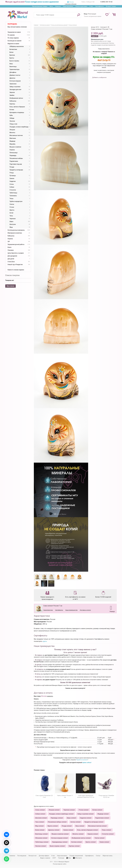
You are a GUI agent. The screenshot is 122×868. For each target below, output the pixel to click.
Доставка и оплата (85, 610)
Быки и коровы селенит (57, 846)
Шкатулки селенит (41, 818)
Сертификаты (100, 6)
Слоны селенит (40, 810)
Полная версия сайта (60, 864)
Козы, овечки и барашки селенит (88, 830)
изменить (50, 696)
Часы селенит (40, 822)
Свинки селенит (68, 830)
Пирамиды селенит (57, 818)
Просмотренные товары (40, 6)
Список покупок (12, 275)
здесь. (45, 641)
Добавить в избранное (99, 77)
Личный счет (33, 856)
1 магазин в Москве (71, 4)
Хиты (51, 6)
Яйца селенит (40, 826)
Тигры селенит (107, 830)
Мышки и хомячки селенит (60, 834)
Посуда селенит (67, 826)
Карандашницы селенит (60, 842)
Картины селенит (74, 846)
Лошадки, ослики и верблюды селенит (61, 814)
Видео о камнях (45, 858)
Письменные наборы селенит (57, 822)
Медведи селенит (103, 814)
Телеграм (61, 858)
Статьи (98, 856)
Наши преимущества (71, 610)
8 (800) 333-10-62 (106, 2)
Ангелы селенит (76, 822)
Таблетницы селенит (42, 842)
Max (69, 858)
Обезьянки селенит (41, 838)
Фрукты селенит (53, 826)
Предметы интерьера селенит (94, 822)
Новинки (58, 6)
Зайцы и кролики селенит (86, 814)
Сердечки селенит (86, 818)
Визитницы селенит (42, 834)
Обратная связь (108, 856)
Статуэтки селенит (108, 834)
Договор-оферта (44, 856)
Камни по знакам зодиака (16, 270)
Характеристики (48, 610)
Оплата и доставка (81, 6)
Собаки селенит (40, 814)
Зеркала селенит (93, 834)
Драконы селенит (54, 830)
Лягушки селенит (54, 810)
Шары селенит (72, 818)
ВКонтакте (77, 858)
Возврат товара (111, 6)
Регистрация (92, 14)
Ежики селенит (104, 842)
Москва (71, 2)
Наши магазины (68, 6)
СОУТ (54, 858)
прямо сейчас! (87, 763)
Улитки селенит (100, 838)
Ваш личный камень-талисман (17, 27)
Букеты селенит (91, 842)
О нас (91, 6)
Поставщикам (22, 856)
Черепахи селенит (69, 810)
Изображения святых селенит (81, 838)
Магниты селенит (78, 834)
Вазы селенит (80, 826)
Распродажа (12, 24)
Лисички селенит (41, 846)
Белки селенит (40, 830)
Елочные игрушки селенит (60, 838)
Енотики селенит (77, 842)
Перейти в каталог (82, 760)
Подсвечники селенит (102, 818)
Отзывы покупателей (76, 856)
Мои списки (10, 286)
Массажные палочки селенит (98, 826)
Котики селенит (97, 810)
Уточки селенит (84, 810)
